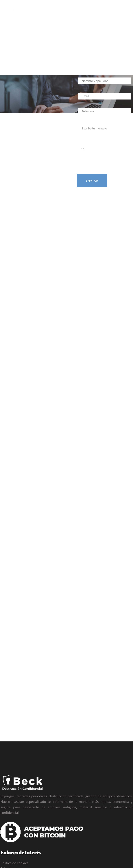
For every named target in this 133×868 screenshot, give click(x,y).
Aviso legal (8, 763)
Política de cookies (14, 758)
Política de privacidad (17, 769)
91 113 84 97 (21, 805)
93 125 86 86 (44, 805)
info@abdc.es (20, 818)
